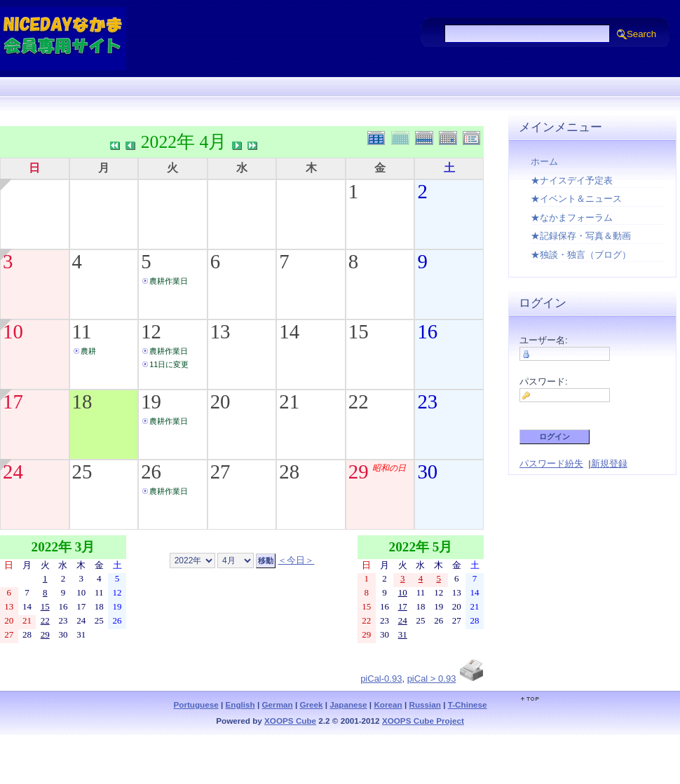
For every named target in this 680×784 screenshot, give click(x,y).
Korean (388, 704)
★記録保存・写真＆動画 (581, 236)
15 (359, 331)
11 (82, 331)
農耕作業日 (169, 281)
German (278, 704)
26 (151, 472)
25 (82, 472)
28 (289, 472)
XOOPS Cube (290, 721)
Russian (424, 704)
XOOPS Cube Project (423, 721)
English (240, 704)
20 (220, 401)
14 (289, 331)
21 (289, 401)
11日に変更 (169, 364)
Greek (311, 704)
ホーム (544, 161)
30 (427, 472)
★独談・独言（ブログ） (581, 255)
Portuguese (196, 704)
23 (427, 401)
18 (82, 401)
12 (151, 331)
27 (220, 472)
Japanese (348, 704)
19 (151, 401)
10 (13, 331)
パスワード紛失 (551, 463)
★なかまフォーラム (572, 218)
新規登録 (609, 463)
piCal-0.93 (381, 679)
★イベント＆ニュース (576, 199)
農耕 (88, 351)
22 (359, 401)
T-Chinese (468, 704)
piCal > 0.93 (432, 679)
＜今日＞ (296, 560)
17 (13, 401)
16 (427, 331)
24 (13, 472)
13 (220, 331)
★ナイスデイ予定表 (572, 180)
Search (641, 34)
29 (359, 472)
